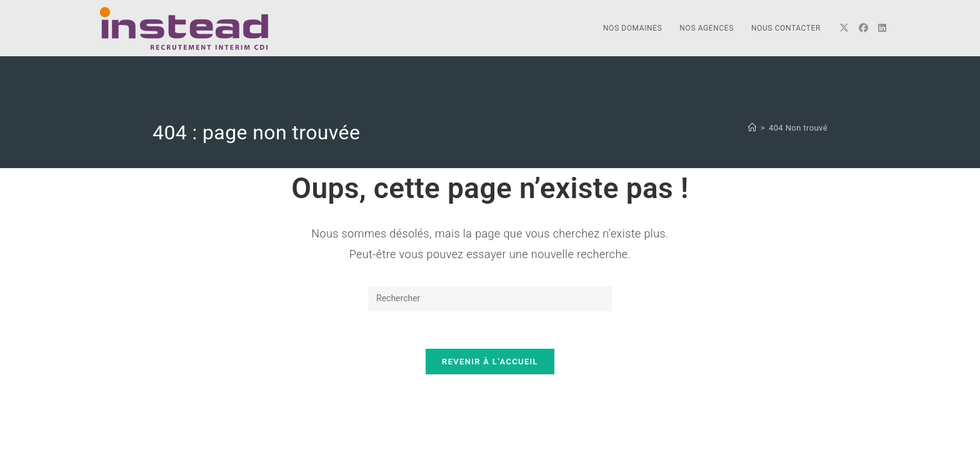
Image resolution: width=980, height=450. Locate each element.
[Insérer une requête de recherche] (490, 299)
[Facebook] (863, 28)
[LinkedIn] (882, 28)
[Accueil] (752, 128)
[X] (844, 28)
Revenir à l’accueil (490, 362)
